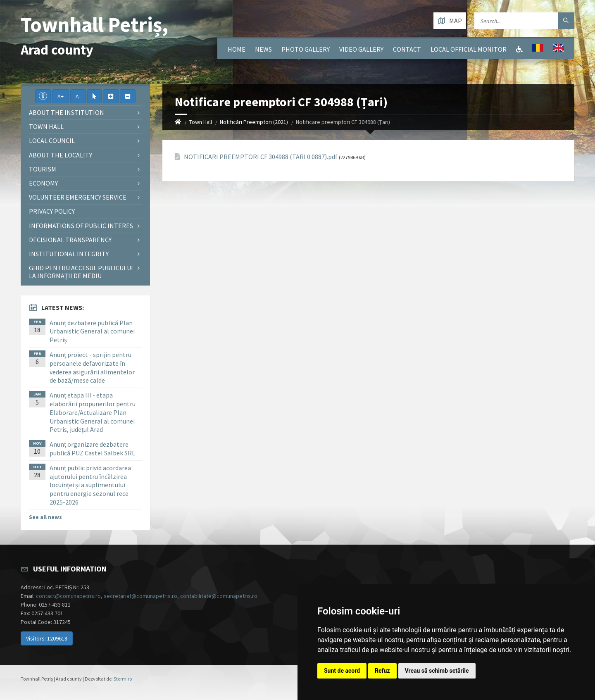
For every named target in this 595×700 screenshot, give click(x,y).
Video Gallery (361, 49)
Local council (52, 140)
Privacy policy (52, 211)
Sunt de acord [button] (342, 671)
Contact (407, 49)
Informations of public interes (81, 226)
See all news (45, 517)
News (263, 49)
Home (237, 49)
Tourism (43, 169)
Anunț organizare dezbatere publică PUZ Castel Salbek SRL (92, 449)
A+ (61, 96)
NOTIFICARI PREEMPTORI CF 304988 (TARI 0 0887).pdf (261, 157)
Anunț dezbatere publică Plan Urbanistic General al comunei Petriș (92, 331)
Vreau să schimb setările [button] (437, 671)
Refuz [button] (382, 671)
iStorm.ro (122, 679)
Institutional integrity (69, 254)
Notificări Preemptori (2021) (254, 122)
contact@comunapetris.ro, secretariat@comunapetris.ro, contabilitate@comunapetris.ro (147, 596)
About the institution (67, 112)
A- (78, 96)
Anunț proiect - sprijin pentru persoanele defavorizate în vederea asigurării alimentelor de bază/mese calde (92, 367)
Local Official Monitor (469, 49)
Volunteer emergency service (78, 197)
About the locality (61, 155)
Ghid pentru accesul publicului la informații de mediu (81, 272)
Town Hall (201, 122)
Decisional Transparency (70, 240)
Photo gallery (306, 49)
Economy (43, 183)
